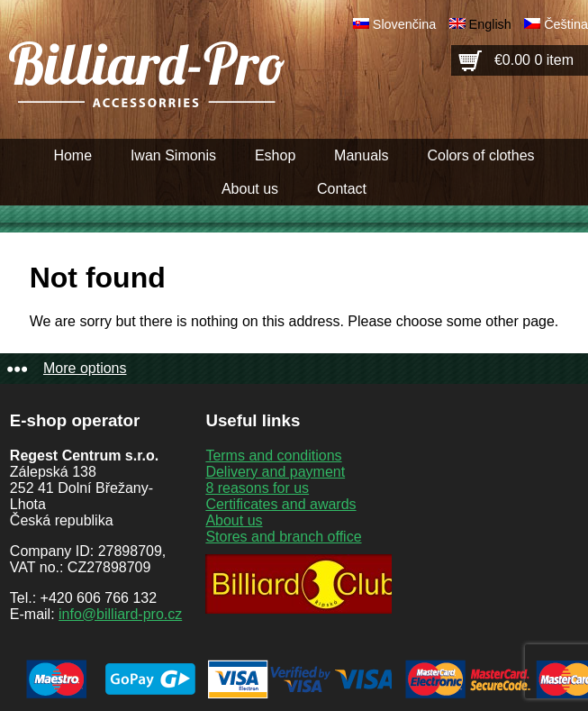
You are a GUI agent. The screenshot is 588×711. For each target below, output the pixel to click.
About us (250, 189)
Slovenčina (404, 24)
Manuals (361, 155)
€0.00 (534, 60)
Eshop (275, 155)
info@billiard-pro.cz (120, 614)
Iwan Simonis (173, 155)
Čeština (566, 24)
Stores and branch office (283, 537)
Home (72, 155)
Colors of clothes (480, 155)
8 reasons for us (257, 488)
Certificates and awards (280, 504)
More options (85, 368)
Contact (342, 189)
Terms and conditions (273, 456)
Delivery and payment (275, 472)
